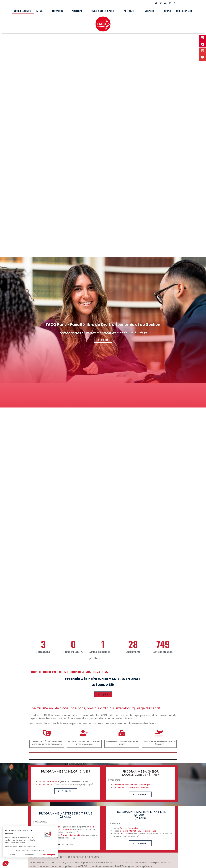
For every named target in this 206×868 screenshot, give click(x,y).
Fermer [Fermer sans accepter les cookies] (12, 855)
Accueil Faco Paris (23, 11)
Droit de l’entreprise (129, 828)
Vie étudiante (132, 11)
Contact (167, 11)
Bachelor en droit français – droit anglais (132, 785)
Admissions (79, 11)
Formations (60, 11)
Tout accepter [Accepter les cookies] (49, 855)
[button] (6, 864)
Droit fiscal (125, 834)
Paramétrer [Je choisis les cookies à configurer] (30, 855)
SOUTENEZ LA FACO (184, 11)
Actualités (151, 11)
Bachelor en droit (46, 784)
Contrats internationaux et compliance (138, 831)
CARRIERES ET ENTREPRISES (105, 11)
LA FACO (42, 11)
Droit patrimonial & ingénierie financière (63, 835)
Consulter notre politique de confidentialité (21, 846)
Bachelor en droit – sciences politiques (131, 787)
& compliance (65, 830)
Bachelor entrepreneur (49, 782)
